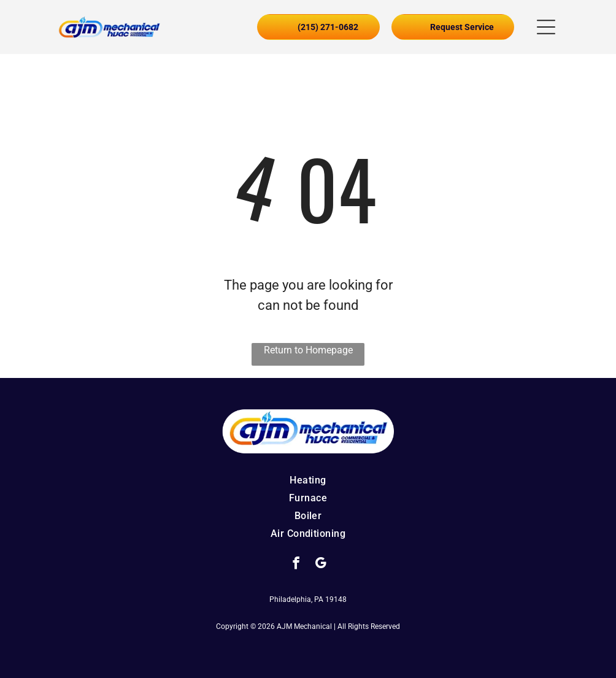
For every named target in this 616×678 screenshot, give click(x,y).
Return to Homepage (308, 350)
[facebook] (296, 564)
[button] (546, 27)
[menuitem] (308, 480)
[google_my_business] (321, 564)
